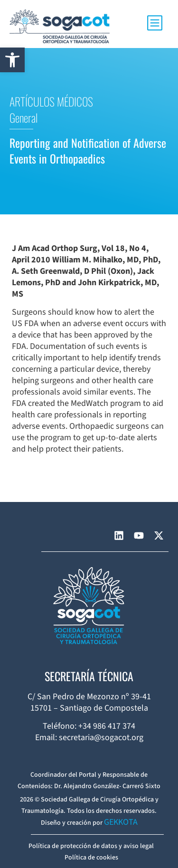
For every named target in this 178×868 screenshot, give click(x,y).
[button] (12, 60)
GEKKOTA (121, 822)
